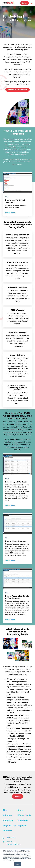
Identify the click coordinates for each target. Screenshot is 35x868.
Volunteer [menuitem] (8, 815)
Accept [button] (18, 864)
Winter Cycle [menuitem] (24, 815)
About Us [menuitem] (7, 831)
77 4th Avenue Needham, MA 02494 (13, 843)
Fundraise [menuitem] (8, 820)
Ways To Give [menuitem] (10, 826)
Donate (25, 3)
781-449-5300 (11, 838)
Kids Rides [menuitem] (23, 820)
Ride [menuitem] (5, 810)
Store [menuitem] (20, 810)
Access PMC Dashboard (18, 90)
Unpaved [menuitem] (22, 826)
